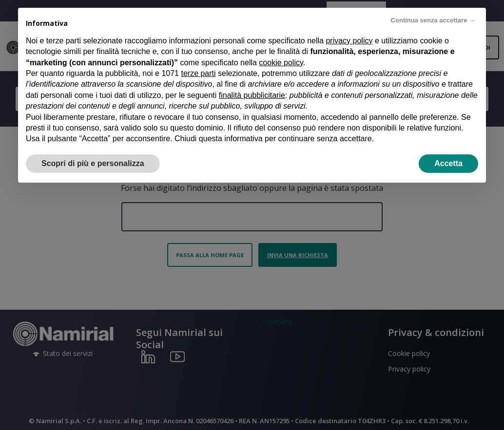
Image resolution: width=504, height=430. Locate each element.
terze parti (198, 73)
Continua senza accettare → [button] (433, 20)
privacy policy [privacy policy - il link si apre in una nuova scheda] (349, 41)
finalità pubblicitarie (252, 95)
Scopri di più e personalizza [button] (93, 163)
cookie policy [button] (281, 63)
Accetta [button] (448, 163)
